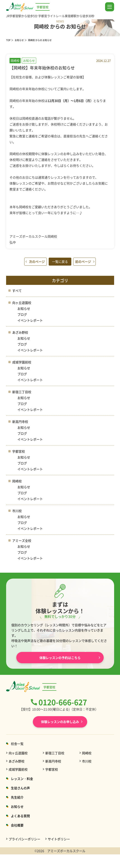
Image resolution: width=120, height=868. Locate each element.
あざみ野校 (20, 332)
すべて (17, 291)
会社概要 (17, 825)
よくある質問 (20, 816)
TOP (8, 40)
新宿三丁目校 (22, 392)
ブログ (22, 314)
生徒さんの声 (20, 788)
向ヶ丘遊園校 (22, 303)
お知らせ (19, 40)
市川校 (17, 511)
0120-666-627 (63, 702)
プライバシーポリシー (24, 839)
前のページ (83, 261)
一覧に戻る (60, 261)
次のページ (37, 261)
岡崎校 (17, 481)
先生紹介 (17, 797)
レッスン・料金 (22, 779)
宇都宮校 (19, 451)
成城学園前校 (22, 362)
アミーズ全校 (22, 540)
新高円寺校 (20, 422)
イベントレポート (30, 320)
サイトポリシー (59, 839)
